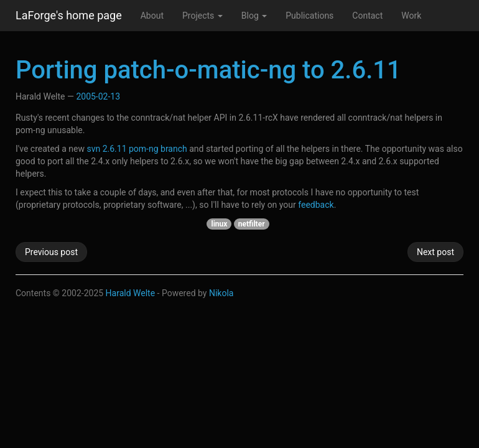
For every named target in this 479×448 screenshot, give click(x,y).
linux (219, 224)
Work (411, 16)
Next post (435, 252)
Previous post (51, 252)
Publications (309, 16)
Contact (367, 16)
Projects (202, 16)
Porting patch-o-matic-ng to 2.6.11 (208, 70)
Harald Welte (131, 293)
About (152, 16)
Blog (254, 16)
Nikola (221, 293)
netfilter (252, 224)
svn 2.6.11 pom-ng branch (137, 149)
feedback (316, 205)
